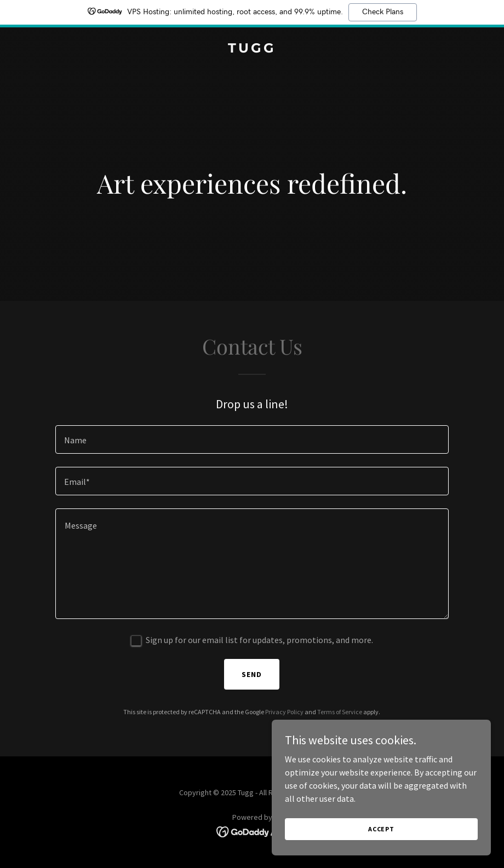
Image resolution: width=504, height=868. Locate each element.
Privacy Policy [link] (284, 712)
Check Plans (383, 12)
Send (252, 674)
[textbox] (252, 439)
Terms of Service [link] (340, 712)
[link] (252, 49)
